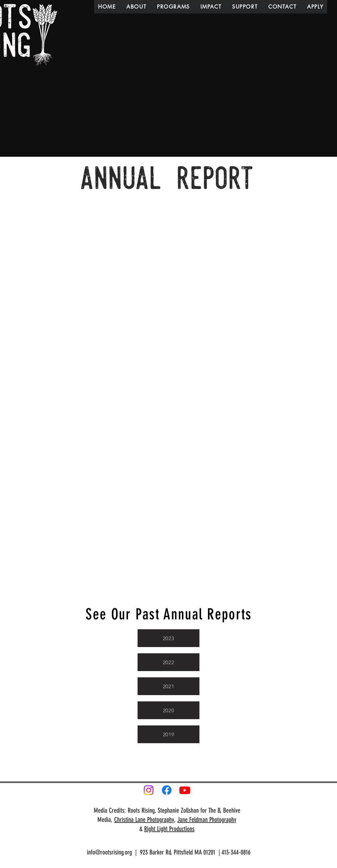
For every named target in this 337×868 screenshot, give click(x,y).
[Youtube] (185, 790)
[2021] (168, 686)
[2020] (168, 710)
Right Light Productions (169, 829)
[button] (136, 7)
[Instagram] (149, 790)
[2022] (168, 662)
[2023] (168, 638)
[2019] (168, 734)
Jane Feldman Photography (207, 820)
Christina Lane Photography (144, 820)
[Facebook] (167, 790)
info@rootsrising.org (109, 852)
